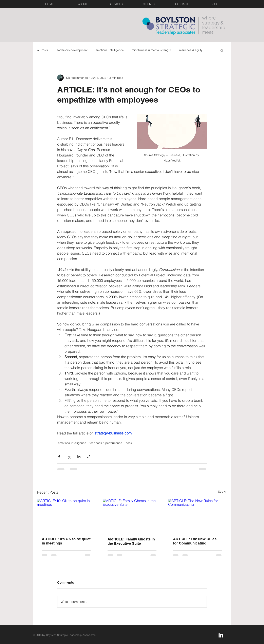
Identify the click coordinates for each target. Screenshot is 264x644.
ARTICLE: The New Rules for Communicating (195, 541)
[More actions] (204, 78)
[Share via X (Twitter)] (69, 457)
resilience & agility (191, 50)
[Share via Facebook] (59, 457)
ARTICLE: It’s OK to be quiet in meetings (66, 541)
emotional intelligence (110, 50)
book (129, 443)
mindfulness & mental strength (151, 50)
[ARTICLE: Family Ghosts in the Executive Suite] (132, 516)
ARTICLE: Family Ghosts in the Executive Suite (131, 541)
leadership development (72, 50)
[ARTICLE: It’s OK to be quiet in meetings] (66, 516)
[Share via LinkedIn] (79, 457)
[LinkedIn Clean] (221, 635)
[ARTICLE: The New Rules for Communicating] (198, 516)
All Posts (42, 50)
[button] (222, 50)
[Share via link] (89, 457)
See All (223, 492)
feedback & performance (106, 443)
